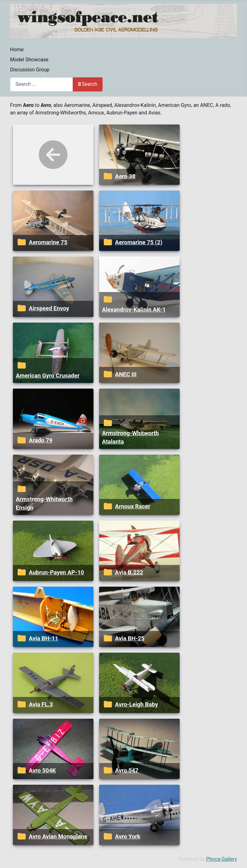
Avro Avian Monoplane (58, 836)
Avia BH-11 (44, 638)
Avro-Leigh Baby (137, 704)
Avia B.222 (129, 572)
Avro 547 (127, 770)
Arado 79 (41, 440)
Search (88, 84)
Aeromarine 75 (48, 242)
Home (17, 50)
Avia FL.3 (41, 704)
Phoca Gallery (222, 859)
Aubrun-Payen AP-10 (56, 572)
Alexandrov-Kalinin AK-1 (134, 310)
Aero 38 (125, 176)
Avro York (128, 836)
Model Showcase (29, 60)
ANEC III (126, 374)
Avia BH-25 (130, 638)
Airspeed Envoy (49, 308)
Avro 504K (42, 770)
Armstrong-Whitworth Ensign (44, 503)
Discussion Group (30, 70)
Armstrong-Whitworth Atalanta (130, 437)
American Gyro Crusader (48, 376)
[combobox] (42, 84)
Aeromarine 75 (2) (139, 242)
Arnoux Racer (133, 506)
